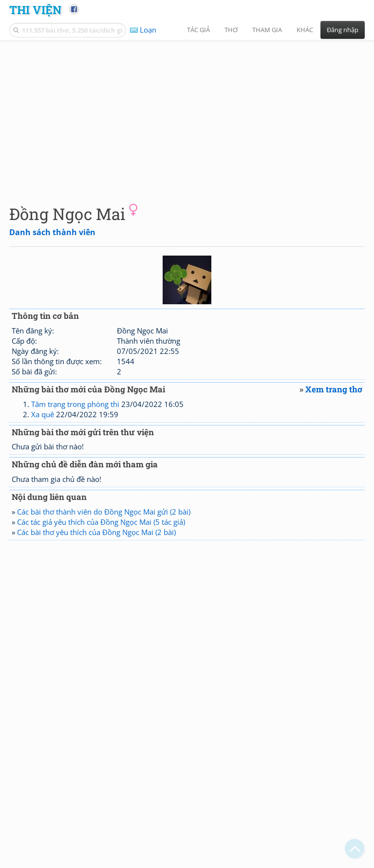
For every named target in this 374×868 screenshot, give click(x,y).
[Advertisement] (187, 114)
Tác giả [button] (198, 30)
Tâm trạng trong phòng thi (75, 404)
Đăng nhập (343, 30)
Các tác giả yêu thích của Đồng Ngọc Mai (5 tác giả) (101, 522)
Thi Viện (35, 9)
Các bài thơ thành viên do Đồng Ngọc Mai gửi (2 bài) (104, 512)
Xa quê (43, 414)
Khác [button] (305, 30)
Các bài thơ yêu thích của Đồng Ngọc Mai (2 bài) (96, 532)
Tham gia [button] (267, 30)
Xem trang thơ (334, 389)
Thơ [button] (231, 30)
